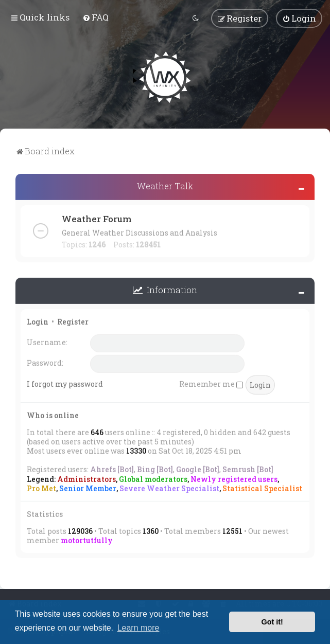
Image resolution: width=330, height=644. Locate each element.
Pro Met (41, 488)
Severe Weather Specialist (169, 488)
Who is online (53, 414)
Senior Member (88, 488)
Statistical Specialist (262, 488)
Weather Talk (165, 185)
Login (38, 321)
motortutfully (87, 539)
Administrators (86, 478)
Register (73, 321)
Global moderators (153, 478)
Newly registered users (234, 478)
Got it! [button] (272, 622)
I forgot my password (65, 383)
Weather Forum (97, 218)
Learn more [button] (138, 628)
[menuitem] (95, 17)
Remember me (211, 383)
